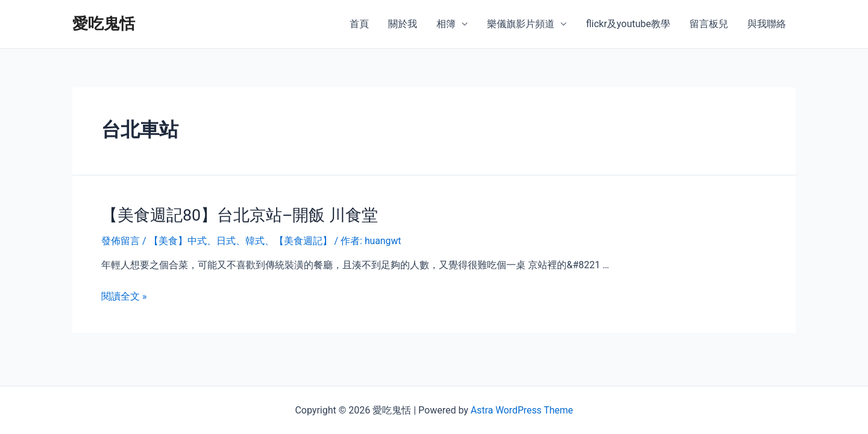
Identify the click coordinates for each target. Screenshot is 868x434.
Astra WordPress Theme (521, 410)
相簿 (446, 24)
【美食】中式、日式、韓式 (207, 240)
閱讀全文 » (124, 295)
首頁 (359, 24)
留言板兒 (709, 24)
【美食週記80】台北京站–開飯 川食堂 (235, 215)
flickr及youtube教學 (628, 24)
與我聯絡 (767, 24)
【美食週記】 (303, 240)
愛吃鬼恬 (104, 24)
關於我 (403, 24)
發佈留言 (121, 240)
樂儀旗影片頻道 (521, 24)
